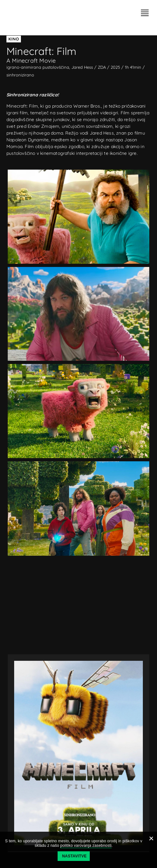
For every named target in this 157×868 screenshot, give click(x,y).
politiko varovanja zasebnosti (86, 846)
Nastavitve (74, 856)
